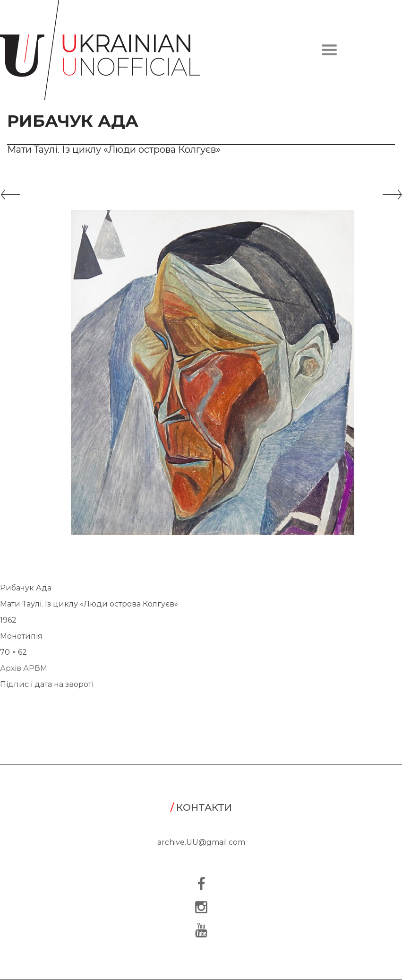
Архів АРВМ (24, 668)
